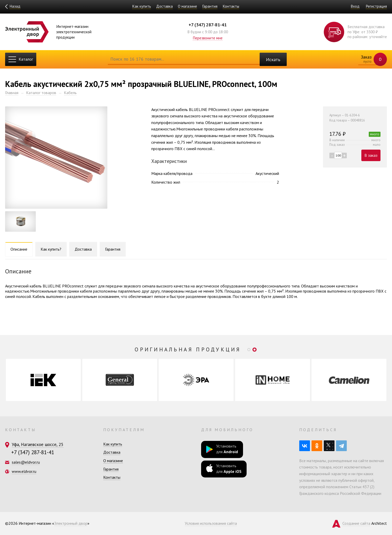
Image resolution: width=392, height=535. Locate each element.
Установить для (222, 449)
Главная (12, 93)
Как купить (142, 6)
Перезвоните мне (208, 38)
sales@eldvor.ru (26, 462)
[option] (43, 380)
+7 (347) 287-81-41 (208, 25)
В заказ (371, 155)
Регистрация (376, 6)
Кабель (70, 93)
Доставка (164, 6)
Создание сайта (356, 523)
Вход (355, 6)
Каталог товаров (41, 93)
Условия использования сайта (211, 523)
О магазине (187, 6)
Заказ (371, 59)
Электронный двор (71, 523)
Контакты (231, 6)
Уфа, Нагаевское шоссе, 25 (38, 444)
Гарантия (210, 6)
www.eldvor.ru (24, 471)
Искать (273, 59)
